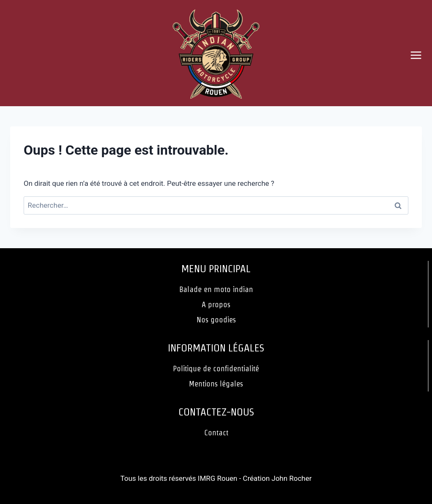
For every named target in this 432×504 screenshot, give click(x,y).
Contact (216, 433)
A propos (216, 304)
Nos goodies (216, 320)
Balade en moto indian (216, 289)
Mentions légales (216, 384)
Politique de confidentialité (216, 369)
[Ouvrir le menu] (419, 55)
